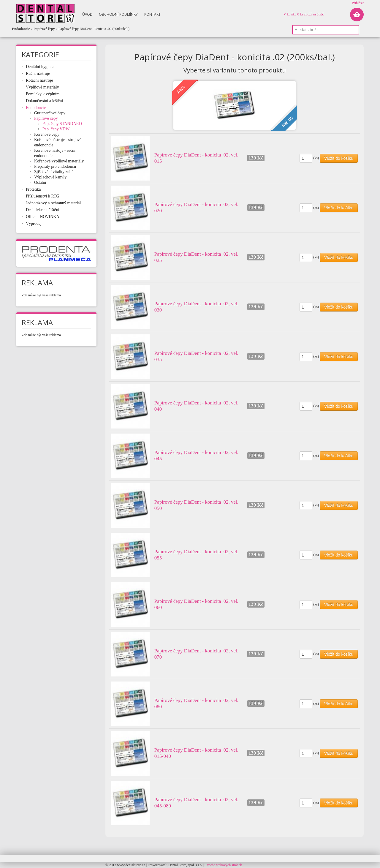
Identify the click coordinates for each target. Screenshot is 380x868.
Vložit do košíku (339, 158)
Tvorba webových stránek (223, 865)
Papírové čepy (44, 29)
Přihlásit (358, 3)
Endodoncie (21, 29)
